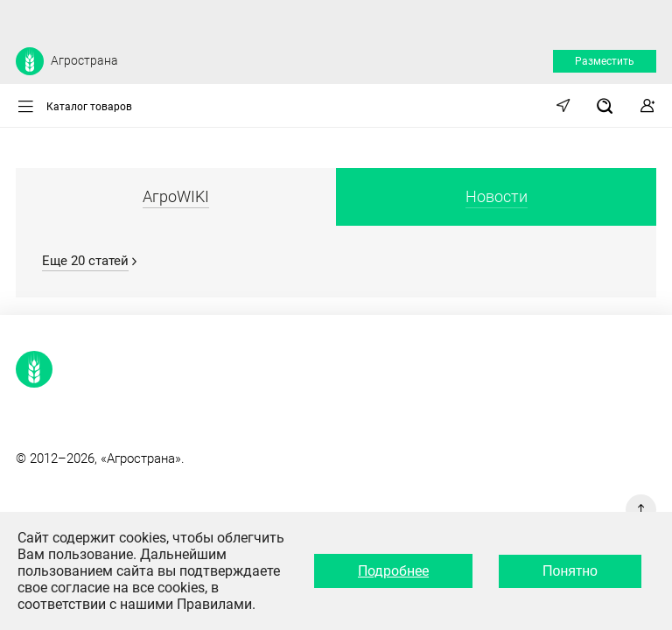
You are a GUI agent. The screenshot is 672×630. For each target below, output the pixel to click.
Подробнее (393, 571)
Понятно (570, 571)
